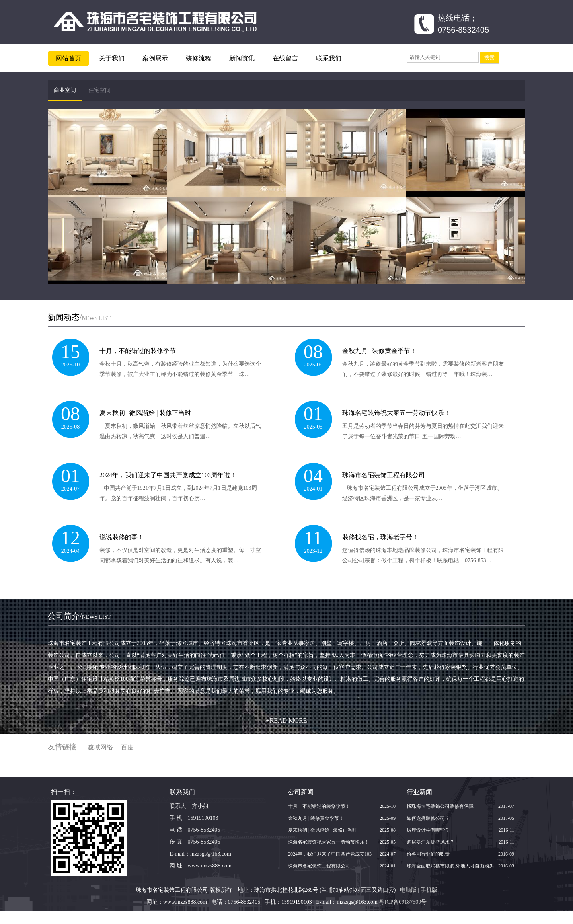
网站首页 (68, 58)
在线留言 (285, 58)
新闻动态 (64, 317)
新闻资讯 (242, 58)
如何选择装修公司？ (428, 818)
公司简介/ (79, 616)
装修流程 (199, 58)
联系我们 (329, 58)
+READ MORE (287, 720)
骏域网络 (100, 747)
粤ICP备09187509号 (403, 902)
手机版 (429, 890)
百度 (127, 747)
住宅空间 (99, 90)
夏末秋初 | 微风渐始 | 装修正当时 (145, 413)
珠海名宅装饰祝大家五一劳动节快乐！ (396, 413)
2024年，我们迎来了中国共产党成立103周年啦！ (168, 475)
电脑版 (408, 890)
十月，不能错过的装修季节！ (141, 351)
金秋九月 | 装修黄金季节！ (379, 351)
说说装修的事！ (122, 537)
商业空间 (65, 90)
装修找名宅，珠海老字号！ (380, 537)
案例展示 (155, 58)
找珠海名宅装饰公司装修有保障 (440, 806)
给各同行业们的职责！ (431, 854)
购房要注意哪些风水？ (431, 842)
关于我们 (112, 58)
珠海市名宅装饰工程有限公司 (384, 475)
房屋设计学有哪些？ (428, 830)
